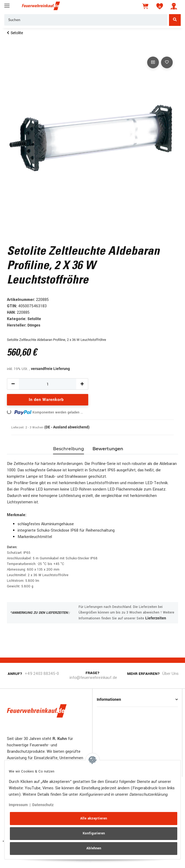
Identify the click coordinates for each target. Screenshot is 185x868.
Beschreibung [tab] (69, 449)
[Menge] (48, 384)
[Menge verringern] (13, 384)
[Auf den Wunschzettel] (167, 62)
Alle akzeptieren (94, 818)
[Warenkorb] (146, 6)
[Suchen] (86, 20)
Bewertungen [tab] (108, 449)
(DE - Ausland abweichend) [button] (67, 427)
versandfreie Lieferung (50, 369)
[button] (174, 6)
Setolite (34, 319)
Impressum (18, 805)
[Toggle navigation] (7, 3)
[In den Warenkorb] (11, 49)
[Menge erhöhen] (82, 384)
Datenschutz (43, 805)
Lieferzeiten (156, 618)
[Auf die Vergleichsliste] (153, 62)
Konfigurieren (94, 833)
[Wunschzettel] (160, 6)
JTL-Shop (101, 861)
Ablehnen (94, 848)
